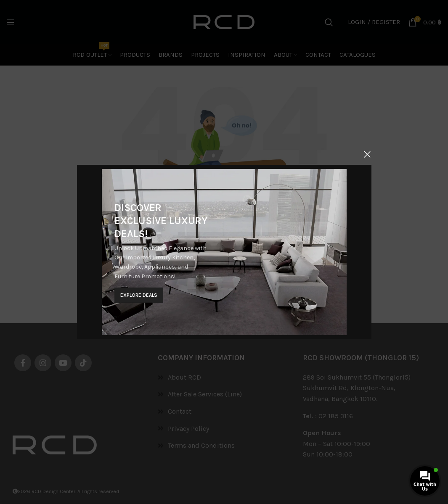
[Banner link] (224, 252)
